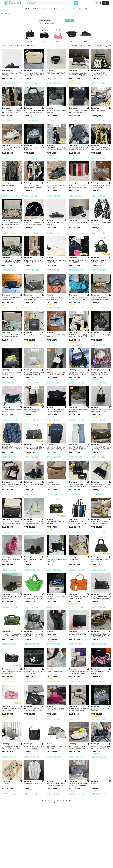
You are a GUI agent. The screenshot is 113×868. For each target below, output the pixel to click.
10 (70, 801)
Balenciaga (8, 14)
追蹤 (70, 20)
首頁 (2, 14)
